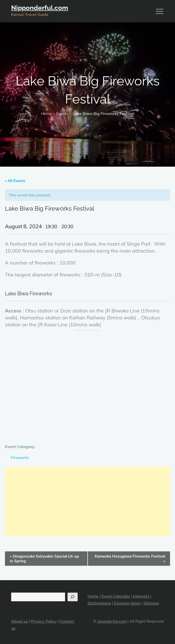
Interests (141, 596)
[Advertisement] (87, 502)
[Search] (73, 597)
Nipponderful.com (40, 8)
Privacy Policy (44, 621)
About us (19, 621)
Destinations (99, 603)
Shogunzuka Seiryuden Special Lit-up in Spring (44, 559)
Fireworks (20, 457)
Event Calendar (116, 596)
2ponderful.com (112, 621)
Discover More (127, 603)
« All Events (15, 181)
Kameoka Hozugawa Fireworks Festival (130, 559)
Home (93, 596)
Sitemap (151, 603)
